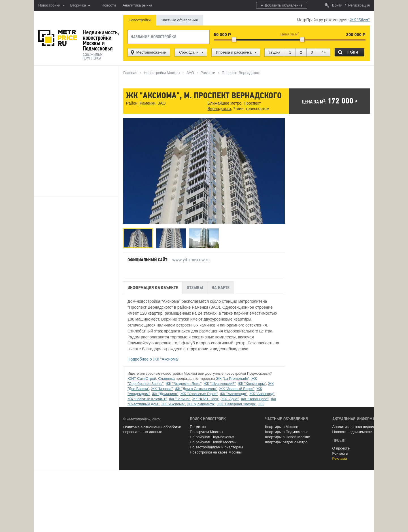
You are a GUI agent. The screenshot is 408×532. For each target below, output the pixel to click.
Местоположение (151, 52)
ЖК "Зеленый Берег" (237, 389)
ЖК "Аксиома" (173, 404)
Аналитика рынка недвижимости (360, 427)
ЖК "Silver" (360, 20)
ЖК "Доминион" (165, 394)
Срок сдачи (189, 52)
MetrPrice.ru (58, 38)
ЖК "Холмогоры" (252, 384)
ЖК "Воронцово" (255, 399)
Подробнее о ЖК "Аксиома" (153, 359)
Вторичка (80, 6)
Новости (109, 5)
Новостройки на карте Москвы (216, 452)
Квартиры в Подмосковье (287, 432)
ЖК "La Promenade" (233, 379)
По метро (198, 427)
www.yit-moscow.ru (191, 260)
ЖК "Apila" (230, 399)
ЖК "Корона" (162, 389)
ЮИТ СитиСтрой (142, 379)
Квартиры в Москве (282, 427)
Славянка (166, 379)
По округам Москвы (207, 432)
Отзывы (195, 288)
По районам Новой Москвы (213, 442)
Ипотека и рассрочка (234, 52)
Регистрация (359, 5)
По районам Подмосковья (212, 437)
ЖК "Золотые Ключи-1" (147, 399)
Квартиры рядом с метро (286, 442)
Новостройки (51, 6)
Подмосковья (98, 48)
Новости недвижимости (352, 432)
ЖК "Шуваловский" (220, 384)
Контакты (340, 453)
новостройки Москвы (97, 40)
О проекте (341, 448)
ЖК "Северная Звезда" (237, 404)
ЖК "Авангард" (262, 394)
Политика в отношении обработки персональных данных (152, 430)
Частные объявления (180, 20)
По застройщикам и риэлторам (216, 447)
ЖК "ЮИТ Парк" (206, 399)
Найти (353, 52)
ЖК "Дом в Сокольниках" (196, 389)
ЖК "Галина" (179, 399)
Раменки (148, 103)
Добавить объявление (282, 6)
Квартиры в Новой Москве (288, 437)
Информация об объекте (153, 288)
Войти (333, 5)
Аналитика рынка (137, 5)
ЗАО (161, 103)
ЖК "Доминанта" (201, 404)
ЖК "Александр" (234, 394)
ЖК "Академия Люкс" (184, 384)
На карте (221, 288)
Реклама (340, 458)
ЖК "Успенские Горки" (199, 394)
